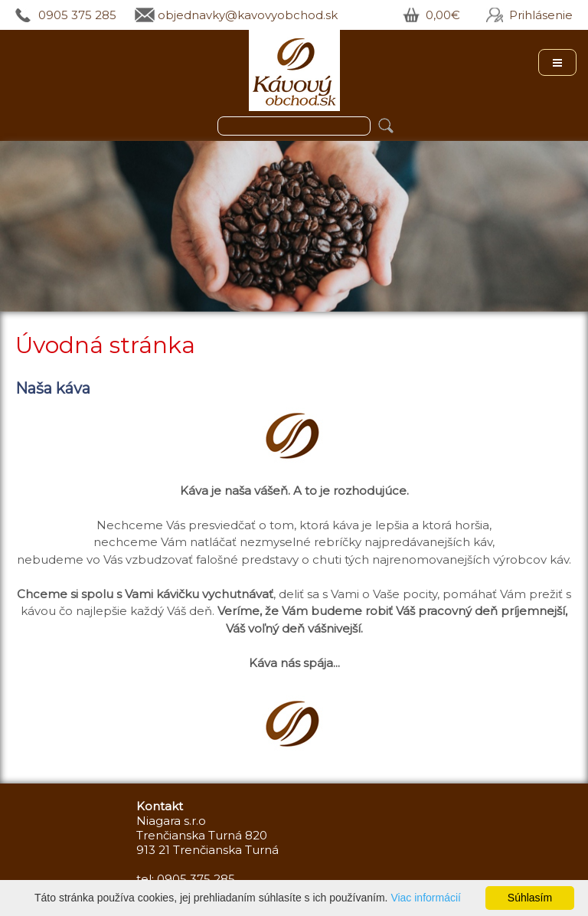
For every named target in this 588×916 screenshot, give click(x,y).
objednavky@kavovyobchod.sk (248, 15)
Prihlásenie (541, 15)
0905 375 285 (77, 15)
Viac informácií (426, 898)
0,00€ (443, 15)
